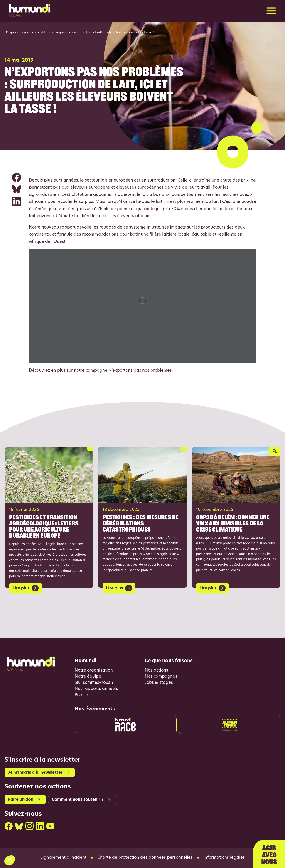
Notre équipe (88, 677)
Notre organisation (94, 670)
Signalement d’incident (63, 858)
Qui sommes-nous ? (94, 683)
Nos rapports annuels (96, 689)
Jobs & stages (159, 683)
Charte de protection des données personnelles (145, 858)
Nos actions (156, 670)
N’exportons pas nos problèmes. (141, 371)
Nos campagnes (161, 677)
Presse (81, 695)
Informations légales (224, 858)
